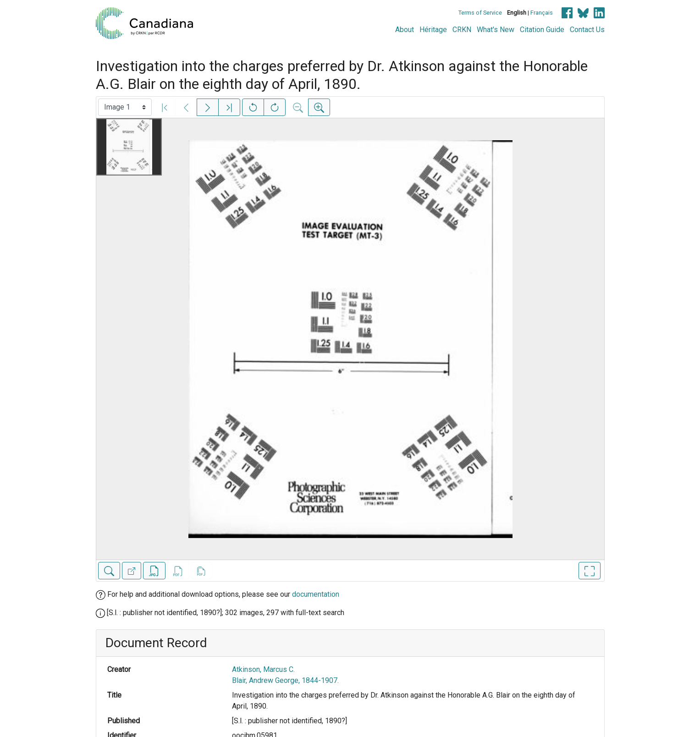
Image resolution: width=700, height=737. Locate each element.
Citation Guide (542, 30)
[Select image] (125, 107)
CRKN (462, 30)
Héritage (433, 30)
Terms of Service (480, 13)
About (405, 30)
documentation (316, 594)
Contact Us (587, 30)
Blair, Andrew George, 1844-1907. (285, 680)
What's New (496, 30)
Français (542, 13)
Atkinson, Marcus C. (263, 669)
